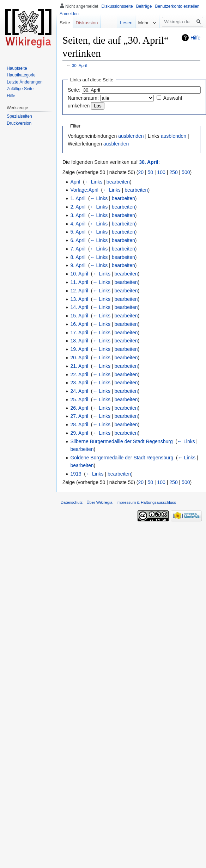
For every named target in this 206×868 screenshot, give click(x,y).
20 (141, 172)
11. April (79, 282)
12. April (79, 291)
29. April (79, 433)
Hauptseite (17, 68)
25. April (79, 399)
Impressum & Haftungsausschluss (146, 502)
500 (186, 172)
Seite (65, 23)
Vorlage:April (84, 190)
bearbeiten (118, 182)
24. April (79, 391)
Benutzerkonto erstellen (177, 6)
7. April (78, 249)
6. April (78, 240)
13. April (79, 299)
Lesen (122, 23)
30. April (79, 65)
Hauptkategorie (21, 75)
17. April (79, 333)
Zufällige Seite (20, 89)
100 (161, 172)
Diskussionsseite (117, 6)
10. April (79, 274)
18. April (79, 341)
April (75, 182)
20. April (79, 358)
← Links (94, 182)
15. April (79, 316)
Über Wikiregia (99, 502)
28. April (79, 424)
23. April (79, 383)
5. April (78, 232)
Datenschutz (72, 502)
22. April (79, 374)
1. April (78, 198)
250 (173, 172)
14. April (79, 307)
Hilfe (195, 38)
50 (151, 172)
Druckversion (19, 123)
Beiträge (144, 6)
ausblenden (131, 136)
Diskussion (87, 23)
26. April (79, 408)
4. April (78, 224)
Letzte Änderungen (25, 82)
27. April (79, 416)
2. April (78, 207)
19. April (79, 349)
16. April (79, 324)
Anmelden (69, 14)
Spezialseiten (19, 116)
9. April (78, 265)
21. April (79, 366)
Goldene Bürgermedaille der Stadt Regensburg (122, 458)
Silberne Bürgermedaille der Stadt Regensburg (121, 441)
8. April (78, 257)
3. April (78, 215)
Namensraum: (83, 98)
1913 (76, 474)
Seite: (74, 90)
